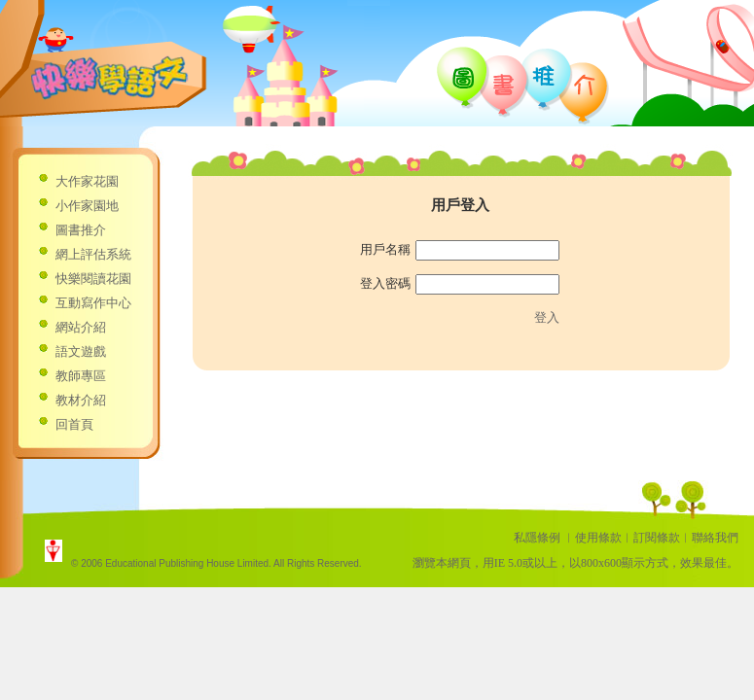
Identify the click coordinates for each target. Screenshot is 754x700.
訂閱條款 (657, 538)
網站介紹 (81, 327)
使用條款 (598, 538)
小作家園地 (87, 206)
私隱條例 (537, 538)
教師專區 (81, 376)
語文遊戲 (81, 351)
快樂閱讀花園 (93, 279)
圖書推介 (81, 230)
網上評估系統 (93, 254)
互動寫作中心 (93, 303)
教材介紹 (81, 400)
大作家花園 (87, 181)
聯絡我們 (715, 538)
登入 (547, 317)
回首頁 (74, 424)
